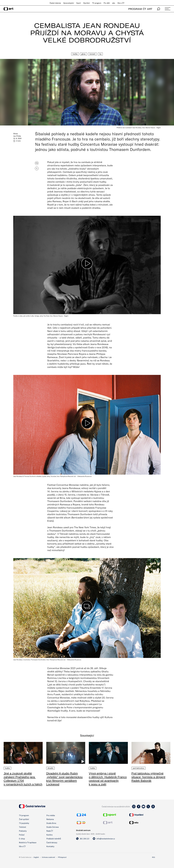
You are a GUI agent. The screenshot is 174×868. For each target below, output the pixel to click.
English (36, 857)
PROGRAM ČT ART (140, 9)
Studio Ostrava (53, 827)
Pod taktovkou (139, 768)
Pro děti (107, 3)
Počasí (22, 835)
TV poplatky (24, 823)
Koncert (92, 54)
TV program (97, 3)
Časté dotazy (52, 842)
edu (114, 3)
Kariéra (49, 835)
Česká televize (55, 3)
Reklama (50, 819)
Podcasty (23, 831)
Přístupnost (62, 857)
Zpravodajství (69, 3)
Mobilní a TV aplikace (28, 842)
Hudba (75, 54)
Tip (100, 54)
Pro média (51, 815)
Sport (79, 3)
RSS (154, 857)
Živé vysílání (24, 819)
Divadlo (51, 768)
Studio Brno (51, 823)
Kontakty (50, 846)
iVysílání (86, 3)
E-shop (22, 839)
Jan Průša (17, 136)
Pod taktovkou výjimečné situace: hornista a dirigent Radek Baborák (148, 777)
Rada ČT (50, 831)
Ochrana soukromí (48, 857)
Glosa (84, 54)
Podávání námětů (54, 839)
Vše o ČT (121, 3)
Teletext (23, 827)
